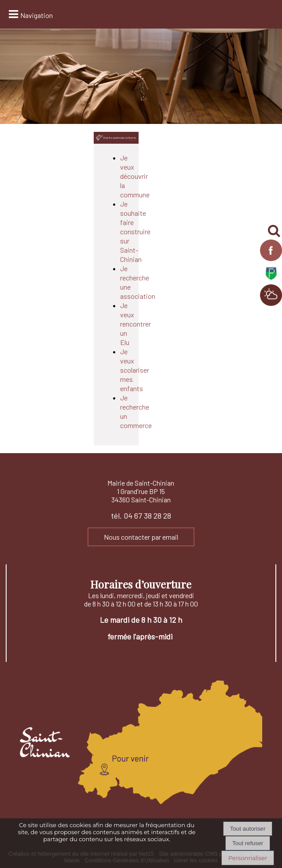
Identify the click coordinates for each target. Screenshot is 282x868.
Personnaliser (248, 858)
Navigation (37, 15)
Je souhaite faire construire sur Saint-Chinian (135, 231)
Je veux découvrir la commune (135, 176)
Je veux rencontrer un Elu (136, 324)
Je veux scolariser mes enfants (135, 370)
